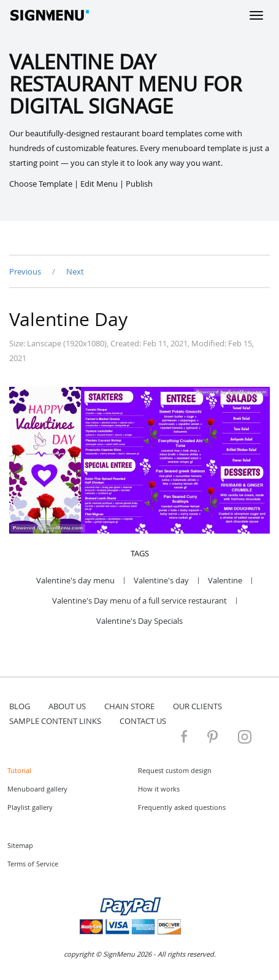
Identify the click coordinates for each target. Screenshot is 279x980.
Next (75, 271)
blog (20, 706)
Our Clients (197, 706)
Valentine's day (161, 581)
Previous (26, 271)
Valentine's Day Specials (139, 621)
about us (67, 706)
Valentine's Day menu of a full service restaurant (139, 601)
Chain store (129, 706)
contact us (143, 721)
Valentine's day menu (75, 581)
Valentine (225, 581)
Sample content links (55, 721)
